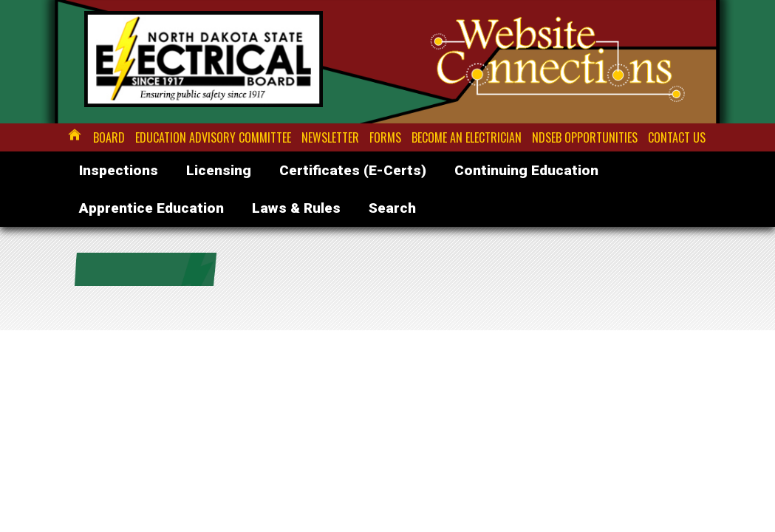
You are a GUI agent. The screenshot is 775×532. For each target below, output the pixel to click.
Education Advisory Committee (213, 137)
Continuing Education (526, 170)
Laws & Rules (296, 208)
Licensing (219, 170)
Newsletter (330, 137)
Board (109, 137)
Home (75, 134)
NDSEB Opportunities (585, 137)
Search (392, 208)
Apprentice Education (151, 208)
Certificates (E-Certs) (353, 170)
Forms (385, 137)
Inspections (119, 170)
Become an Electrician (467, 137)
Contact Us (677, 137)
